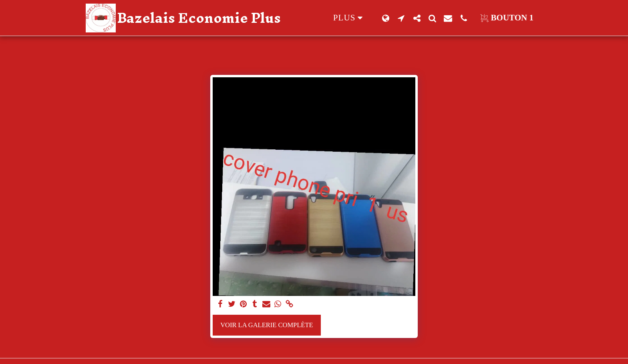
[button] (401, 18)
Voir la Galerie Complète (267, 325)
